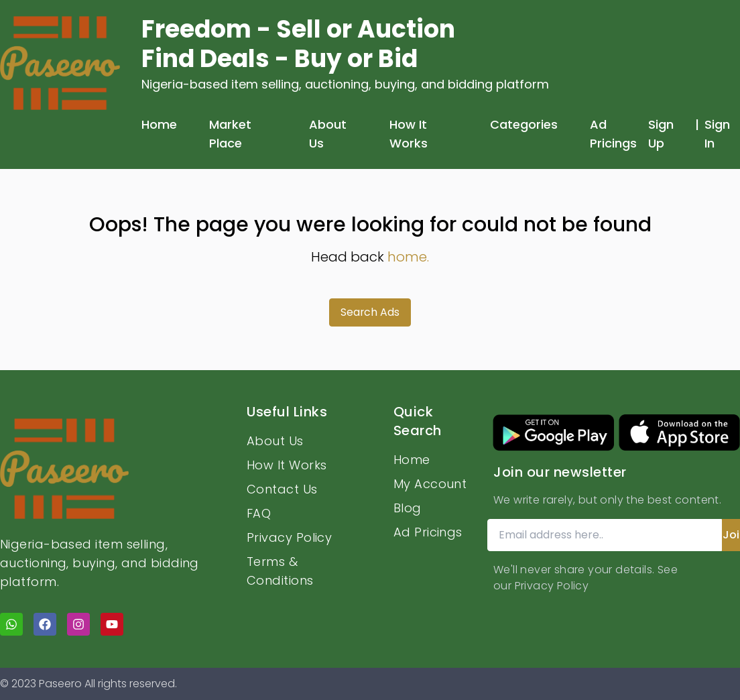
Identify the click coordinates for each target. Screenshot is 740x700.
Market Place (230, 134)
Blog (408, 508)
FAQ (259, 513)
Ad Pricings (613, 134)
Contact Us (282, 489)
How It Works (409, 134)
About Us (328, 134)
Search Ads (370, 312)
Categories (524, 124)
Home (159, 124)
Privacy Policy (289, 537)
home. (408, 257)
